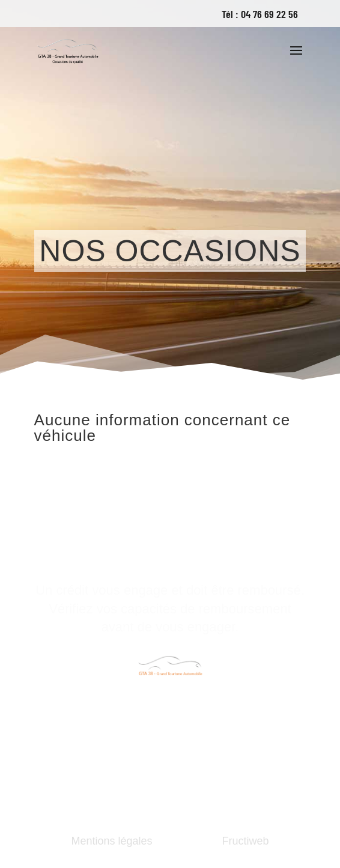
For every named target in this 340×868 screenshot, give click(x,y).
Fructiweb (246, 841)
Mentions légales (111, 841)
